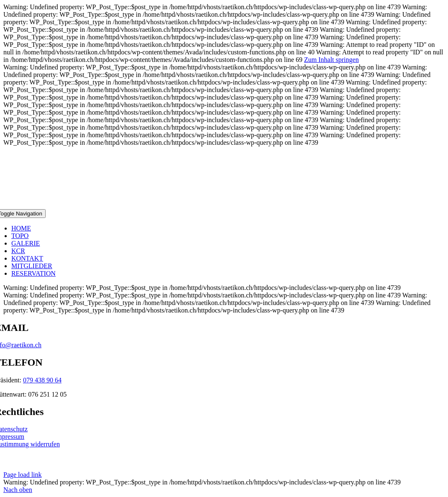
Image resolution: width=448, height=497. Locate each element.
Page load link (23, 475)
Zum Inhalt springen (331, 60)
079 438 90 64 (42, 380)
